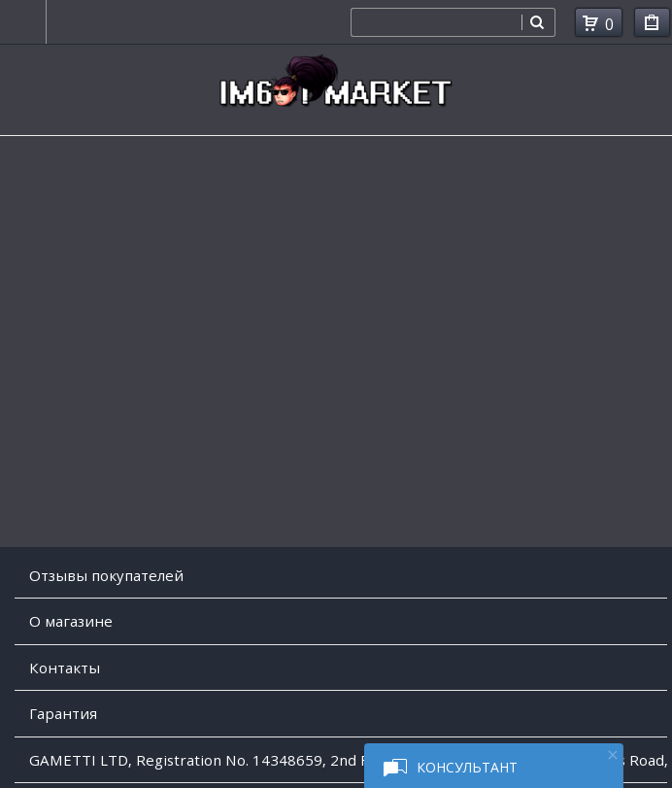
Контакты (65, 668)
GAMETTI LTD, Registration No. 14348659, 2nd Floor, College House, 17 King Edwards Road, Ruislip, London (348, 760)
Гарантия (63, 713)
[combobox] (436, 22)
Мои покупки (652, 26)
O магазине (71, 621)
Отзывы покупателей (106, 575)
